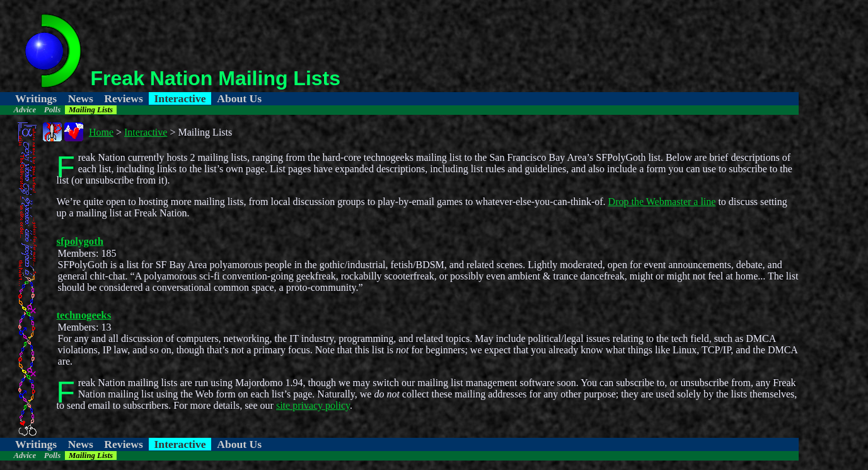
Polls (52, 110)
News (81, 98)
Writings (36, 98)
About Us (239, 98)
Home (101, 132)
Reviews (124, 98)
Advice (25, 110)
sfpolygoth (80, 241)
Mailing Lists (91, 110)
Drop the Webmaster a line (662, 202)
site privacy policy (313, 405)
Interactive (180, 98)
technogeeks (84, 315)
